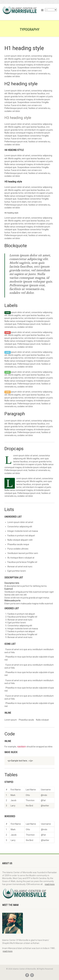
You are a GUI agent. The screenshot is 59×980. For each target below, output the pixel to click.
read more (50, 884)
